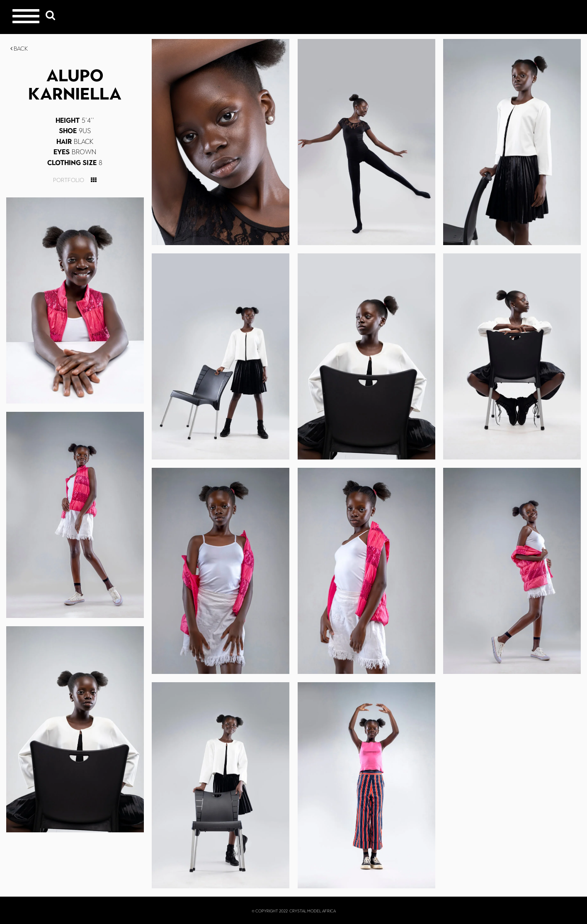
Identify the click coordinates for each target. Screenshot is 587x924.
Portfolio (69, 180)
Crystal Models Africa (554, 17)
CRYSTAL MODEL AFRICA (313, 911)
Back (19, 49)
